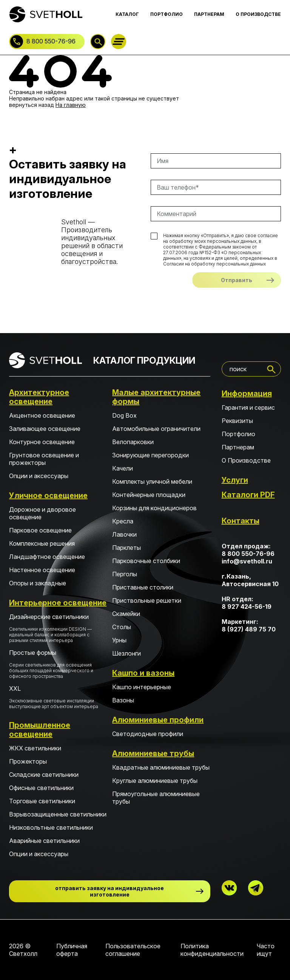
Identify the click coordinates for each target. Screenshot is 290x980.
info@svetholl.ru (247, 561)
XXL (58, 697)
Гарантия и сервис (248, 407)
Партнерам (238, 447)
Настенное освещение (42, 570)
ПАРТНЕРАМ (209, 14)
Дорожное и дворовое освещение (42, 513)
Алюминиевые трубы (153, 753)
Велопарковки (133, 442)
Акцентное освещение (42, 415)
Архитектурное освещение (39, 397)
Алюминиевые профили (158, 720)
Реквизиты (237, 421)
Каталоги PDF (248, 495)
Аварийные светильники (44, 841)
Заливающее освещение (45, 429)
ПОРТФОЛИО (167, 14)
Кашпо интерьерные (142, 687)
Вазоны (123, 700)
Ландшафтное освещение (47, 557)
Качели (123, 468)
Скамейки (126, 614)
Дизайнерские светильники (58, 628)
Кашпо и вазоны (143, 673)
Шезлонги (126, 653)
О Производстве (246, 460)
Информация (247, 394)
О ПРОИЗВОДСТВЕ (258, 14)
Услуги (235, 480)
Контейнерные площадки (149, 495)
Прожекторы (28, 761)
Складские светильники (44, 775)
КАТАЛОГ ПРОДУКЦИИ (144, 360)
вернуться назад (32, 105)
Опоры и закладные (38, 583)
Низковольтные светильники (51, 827)
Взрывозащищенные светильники (58, 814)
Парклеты (126, 548)
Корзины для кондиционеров (154, 508)
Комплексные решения (42, 543)
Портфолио (238, 434)
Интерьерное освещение (58, 603)
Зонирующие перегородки (150, 455)
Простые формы (58, 664)
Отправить (237, 280)
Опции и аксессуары (39, 476)
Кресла (123, 521)
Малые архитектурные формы (156, 397)
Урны (119, 640)
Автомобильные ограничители (156, 429)
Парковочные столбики (146, 561)
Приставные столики (143, 587)
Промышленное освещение (40, 730)
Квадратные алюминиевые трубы (161, 767)
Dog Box (124, 415)
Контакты (241, 521)
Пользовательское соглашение (133, 950)
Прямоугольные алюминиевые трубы (156, 798)
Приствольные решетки (147, 600)
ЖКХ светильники (35, 748)
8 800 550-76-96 (51, 41)
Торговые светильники (42, 801)
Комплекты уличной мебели (152, 482)
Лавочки (124, 534)
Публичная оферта (72, 950)
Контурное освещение (42, 442)
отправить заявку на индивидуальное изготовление (110, 891)
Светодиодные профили (148, 734)
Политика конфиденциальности (212, 950)
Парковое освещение (40, 530)
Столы (122, 627)
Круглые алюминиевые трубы (155, 781)
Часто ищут (266, 950)
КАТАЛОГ (127, 14)
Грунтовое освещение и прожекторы (44, 459)
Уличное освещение (48, 495)
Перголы (125, 574)
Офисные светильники (41, 788)
